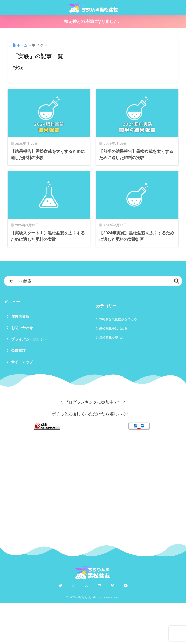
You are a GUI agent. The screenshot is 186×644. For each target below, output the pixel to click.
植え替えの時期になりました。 (93, 21)
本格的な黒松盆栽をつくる (118, 319)
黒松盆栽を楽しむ (112, 338)
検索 (177, 281)
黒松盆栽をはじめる (113, 329)
